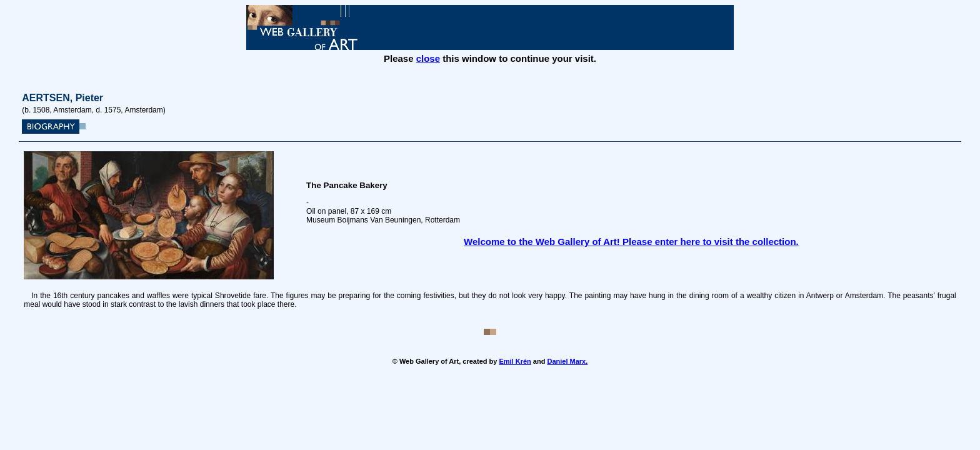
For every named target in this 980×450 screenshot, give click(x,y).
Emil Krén (515, 361)
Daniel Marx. (567, 361)
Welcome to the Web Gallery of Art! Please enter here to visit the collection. (631, 242)
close (428, 58)
